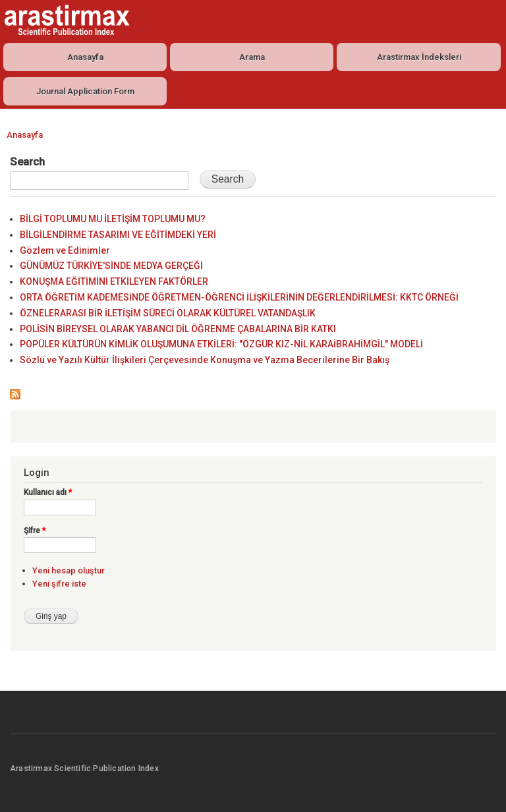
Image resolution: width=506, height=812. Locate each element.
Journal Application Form (85, 91)
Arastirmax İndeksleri (419, 57)
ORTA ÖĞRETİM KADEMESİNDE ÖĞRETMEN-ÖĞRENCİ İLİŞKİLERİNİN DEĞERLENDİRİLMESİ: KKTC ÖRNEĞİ (239, 297)
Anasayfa (85, 57)
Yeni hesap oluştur (69, 570)
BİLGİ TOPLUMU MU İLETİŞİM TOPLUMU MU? (113, 219)
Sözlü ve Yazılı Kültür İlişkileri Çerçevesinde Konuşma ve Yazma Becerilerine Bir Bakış (205, 360)
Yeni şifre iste (59, 584)
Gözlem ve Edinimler (65, 250)
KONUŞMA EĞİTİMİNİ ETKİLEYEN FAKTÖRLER (114, 281)
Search (27, 161)
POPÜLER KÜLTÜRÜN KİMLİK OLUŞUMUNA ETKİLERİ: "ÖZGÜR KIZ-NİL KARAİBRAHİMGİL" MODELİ (221, 344)
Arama (252, 57)
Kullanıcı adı (48, 492)
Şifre (35, 531)
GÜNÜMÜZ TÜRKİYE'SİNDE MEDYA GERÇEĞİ (111, 266)
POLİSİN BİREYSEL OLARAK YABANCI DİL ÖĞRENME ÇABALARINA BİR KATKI (178, 329)
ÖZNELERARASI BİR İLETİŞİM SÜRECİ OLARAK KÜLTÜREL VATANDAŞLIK (168, 313)
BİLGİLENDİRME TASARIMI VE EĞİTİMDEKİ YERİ (118, 235)
